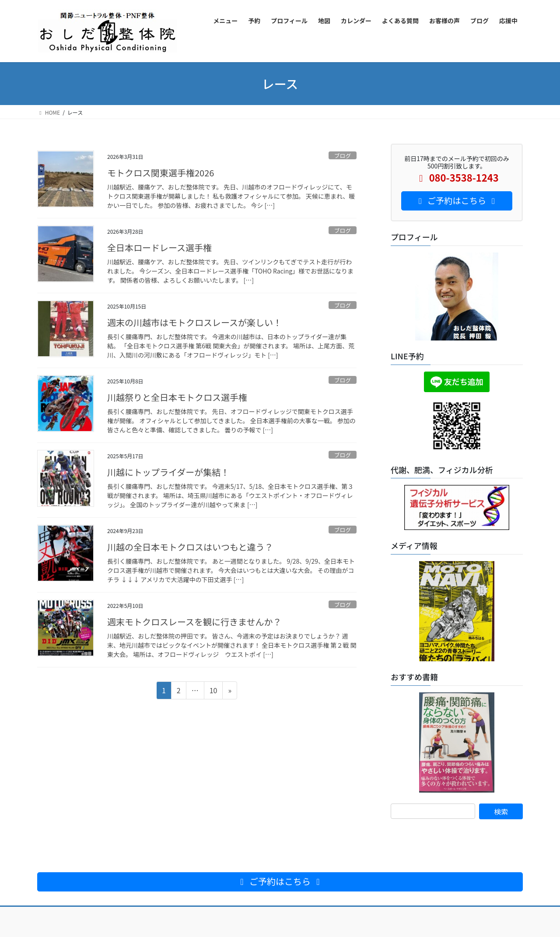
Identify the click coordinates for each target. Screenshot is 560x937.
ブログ (343, 156)
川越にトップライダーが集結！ (168, 472)
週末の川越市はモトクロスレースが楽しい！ (194, 322)
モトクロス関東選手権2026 (161, 173)
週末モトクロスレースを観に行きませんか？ (194, 622)
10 (213, 691)
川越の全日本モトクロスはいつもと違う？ (190, 547)
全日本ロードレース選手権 (159, 247)
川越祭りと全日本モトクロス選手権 (177, 397)
